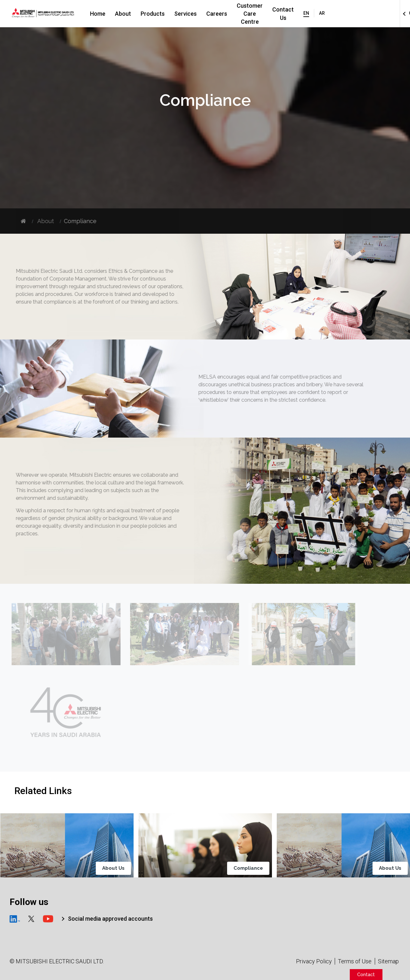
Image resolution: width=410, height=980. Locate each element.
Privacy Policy (314, 961)
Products (159, 14)
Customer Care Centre (273, 14)
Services (192, 14)
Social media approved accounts (110, 919)
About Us (115, 868)
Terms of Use (355, 961)
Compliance (249, 868)
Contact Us (326, 14)
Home (104, 14)
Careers (223, 14)
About (129, 14)
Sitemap (388, 961)
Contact (366, 974)
